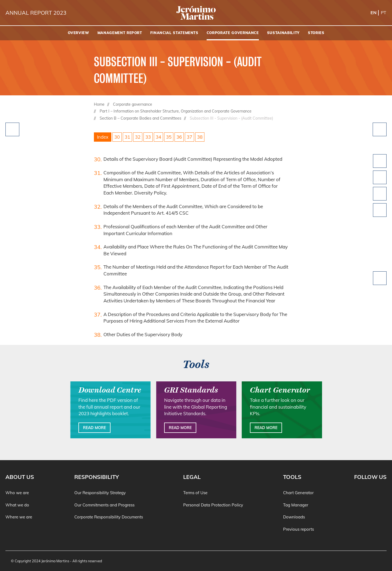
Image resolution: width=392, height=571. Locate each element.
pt (384, 13)
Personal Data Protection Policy (213, 505)
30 (117, 137)
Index (103, 137)
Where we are (19, 517)
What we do (17, 505)
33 (148, 137)
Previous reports (298, 529)
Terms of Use (195, 493)
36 (179, 137)
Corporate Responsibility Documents (109, 517)
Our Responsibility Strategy (100, 493)
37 (189, 137)
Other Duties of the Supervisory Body (143, 334)
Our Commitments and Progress (104, 505)
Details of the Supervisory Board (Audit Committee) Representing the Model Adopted (193, 159)
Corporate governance (133, 104)
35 (169, 137)
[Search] (385, 33)
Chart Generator (298, 493)
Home (99, 104)
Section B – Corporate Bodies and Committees (140, 118)
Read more (94, 428)
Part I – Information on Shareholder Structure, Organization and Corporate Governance (176, 111)
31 (127, 137)
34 (158, 137)
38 (200, 137)
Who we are (17, 493)
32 (138, 137)
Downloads (294, 517)
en (373, 13)
